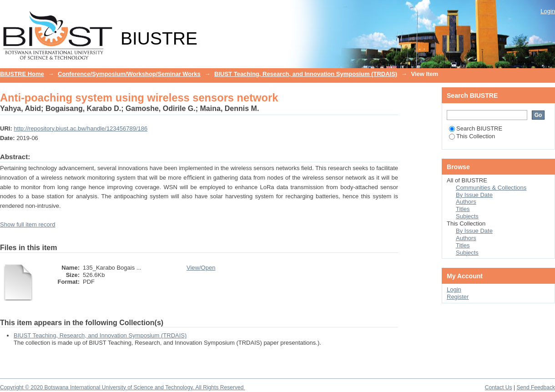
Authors (466, 202)
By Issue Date (474, 195)
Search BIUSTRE (476, 128)
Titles (463, 209)
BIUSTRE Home (22, 74)
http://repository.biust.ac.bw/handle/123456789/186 (81, 128)
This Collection (472, 136)
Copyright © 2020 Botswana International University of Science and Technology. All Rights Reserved (123, 387)
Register (458, 297)
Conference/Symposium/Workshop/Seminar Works (129, 74)
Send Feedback (536, 387)
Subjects (467, 216)
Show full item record (28, 224)
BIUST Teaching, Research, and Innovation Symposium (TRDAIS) (306, 74)
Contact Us (499, 387)
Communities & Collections (491, 188)
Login (548, 11)
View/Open (201, 268)
